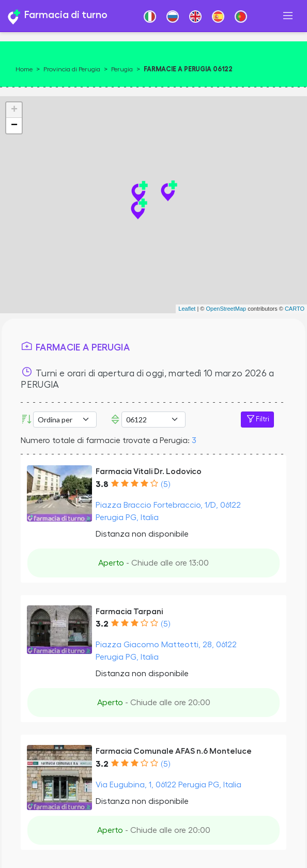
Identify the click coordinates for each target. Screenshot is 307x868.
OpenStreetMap (226, 309)
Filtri (257, 419)
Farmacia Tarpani (129, 612)
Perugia (122, 69)
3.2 (102, 624)
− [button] (14, 126)
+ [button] (14, 110)
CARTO (295, 309)
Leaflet (187, 309)
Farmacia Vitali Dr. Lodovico (149, 471)
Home (24, 69)
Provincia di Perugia (72, 69)
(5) (165, 484)
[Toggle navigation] (288, 16)
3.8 (102, 484)
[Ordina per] (65, 420)
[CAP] (153, 420)
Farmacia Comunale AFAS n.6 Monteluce (174, 751)
